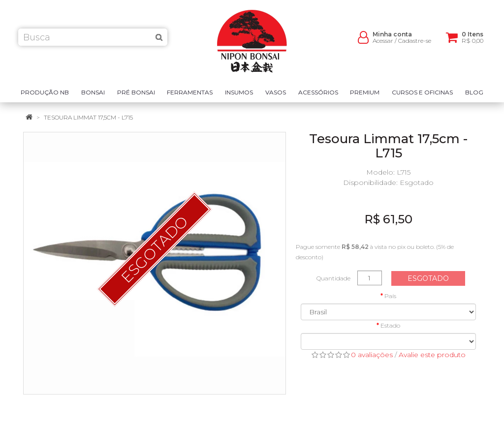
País (390, 296)
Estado (390, 325)
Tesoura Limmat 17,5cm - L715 (88, 117)
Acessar (383, 45)
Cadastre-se (415, 45)
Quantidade (333, 278)
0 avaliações (372, 355)
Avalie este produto (432, 355)
